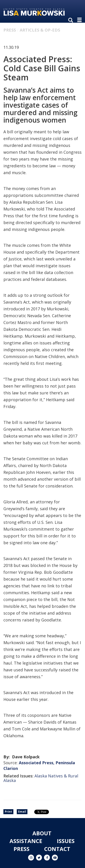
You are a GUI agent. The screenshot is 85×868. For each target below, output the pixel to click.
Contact (57, 849)
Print (8, 812)
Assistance (26, 841)
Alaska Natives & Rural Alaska (41, 778)
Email (22, 812)
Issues (66, 841)
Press (10, 30)
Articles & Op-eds (40, 30)
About (42, 833)
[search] (72, 20)
